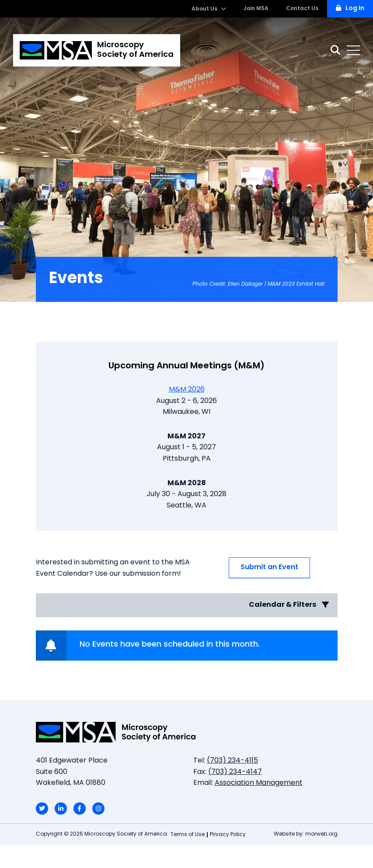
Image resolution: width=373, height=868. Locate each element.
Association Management (259, 783)
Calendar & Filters (289, 605)
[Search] (335, 50)
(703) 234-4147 (235, 772)
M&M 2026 (187, 390)
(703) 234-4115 (232, 761)
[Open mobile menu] (353, 50)
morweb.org (321, 834)
